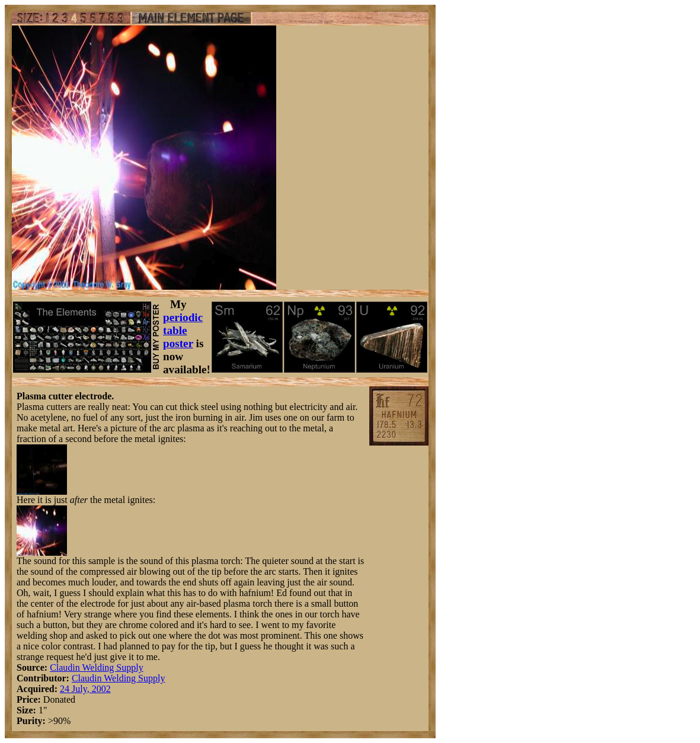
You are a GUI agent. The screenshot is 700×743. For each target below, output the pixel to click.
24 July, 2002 (85, 689)
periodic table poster (183, 330)
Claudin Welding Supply (97, 667)
